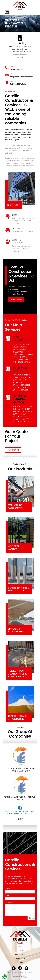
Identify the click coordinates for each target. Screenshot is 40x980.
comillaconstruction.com (23, 973)
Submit (31, 918)
